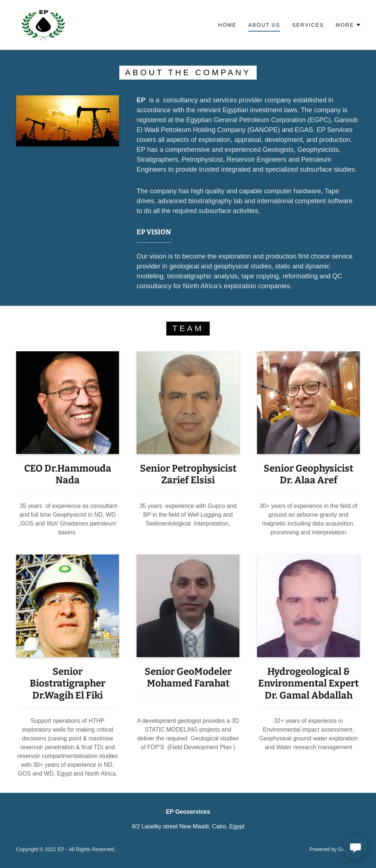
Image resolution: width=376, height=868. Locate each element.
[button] (348, 25)
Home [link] (227, 25)
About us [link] (264, 25)
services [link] (308, 25)
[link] (44, 24)
